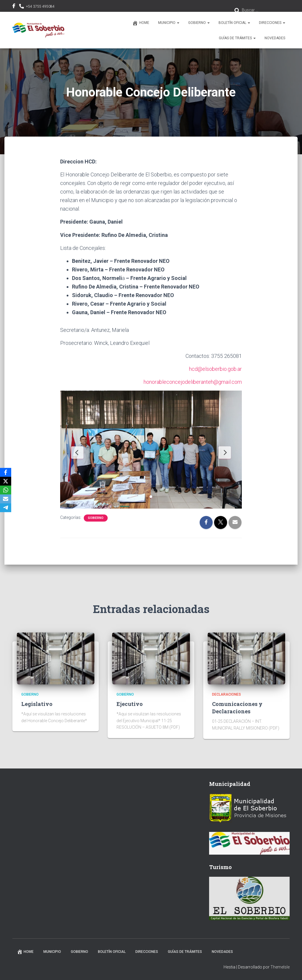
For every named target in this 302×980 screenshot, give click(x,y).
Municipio (169, 23)
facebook (14, 7)
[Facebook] (6, 472)
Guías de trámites (237, 38)
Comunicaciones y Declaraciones (237, 708)
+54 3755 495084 (40, 6)
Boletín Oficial (234, 23)
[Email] (6, 499)
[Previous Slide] (77, 453)
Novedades (275, 38)
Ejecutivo (130, 704)
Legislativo (37, 704)
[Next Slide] (225, 453)
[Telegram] (6, 508)
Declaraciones (226, 694)
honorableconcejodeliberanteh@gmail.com (193, 382)
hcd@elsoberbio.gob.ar (215, 369)
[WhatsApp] (6, 490)
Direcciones (272, 23)
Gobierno (199, 23)
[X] (6, 481)
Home (141, 23)
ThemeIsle (280, 967)
